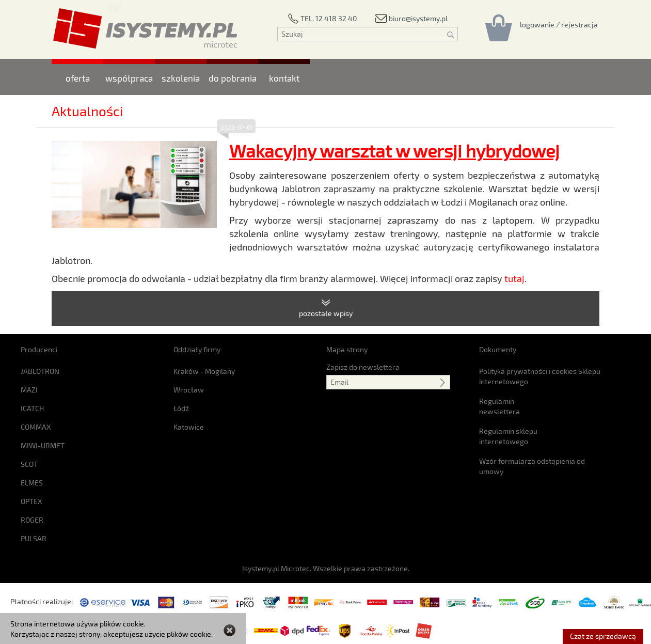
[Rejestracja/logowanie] (559, 24)
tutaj (514, 278)
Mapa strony (347, 349)
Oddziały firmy (197, 349)
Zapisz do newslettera (363, 367)
